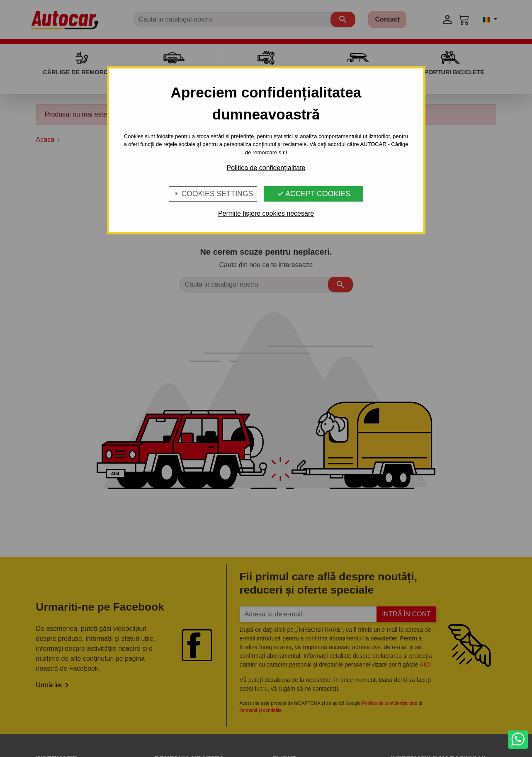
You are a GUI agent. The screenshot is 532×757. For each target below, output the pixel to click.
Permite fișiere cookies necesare (266, 213)
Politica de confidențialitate (266, 168)
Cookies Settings (213, 194)
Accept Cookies (313, 194)
